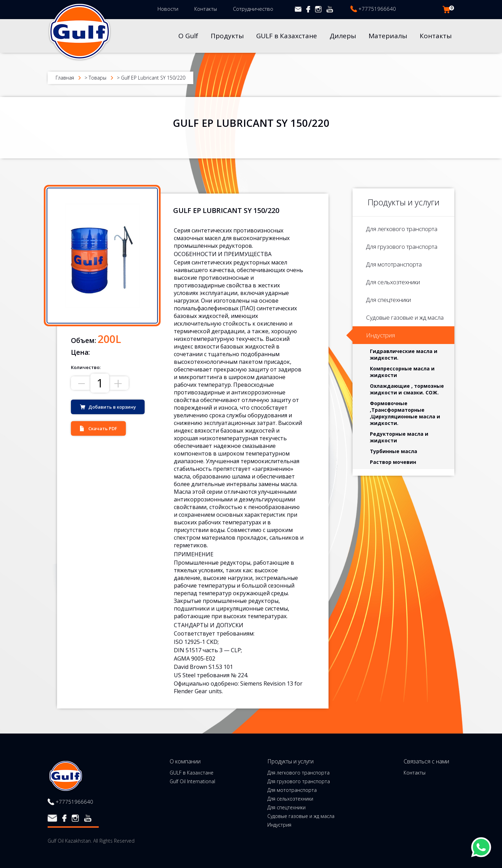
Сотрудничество (253, 9)
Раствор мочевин (393, 462)
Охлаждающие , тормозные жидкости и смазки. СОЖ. (407, 389)
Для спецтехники (388, 300)
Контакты (206, 9)
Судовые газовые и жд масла (405, 317)
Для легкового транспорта (402, 229)
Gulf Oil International (192, 781)
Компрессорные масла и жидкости (402, 372)
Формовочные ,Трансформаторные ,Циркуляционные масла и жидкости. (405, 413)
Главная (65, 78)
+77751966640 (377, 9)
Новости (168, 9)
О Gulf (188, 36)
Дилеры (343, 36)
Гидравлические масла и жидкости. (404, 354)
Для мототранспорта (394, 264)
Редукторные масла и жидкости (399, 437)
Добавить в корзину (112, 407)
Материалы (388, 36)
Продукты (227, 36)
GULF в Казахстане (287, 36)
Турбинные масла (394, 451)
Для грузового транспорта (402, 247)
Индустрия (380, 335)
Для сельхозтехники (393, 282)
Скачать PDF (103, 428)
